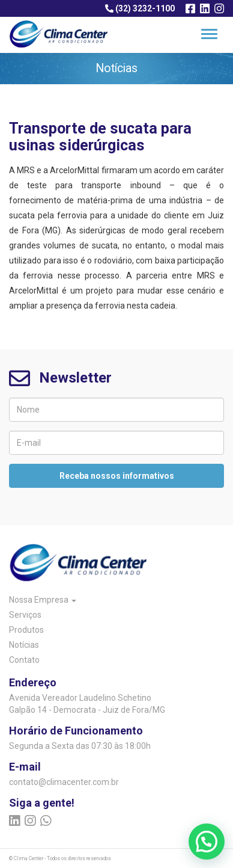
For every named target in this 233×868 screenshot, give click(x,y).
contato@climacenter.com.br (64, 782)
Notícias (24, 645)
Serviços (25, 615)
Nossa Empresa (43, 600)
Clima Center (29, 858)
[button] (207, 842)
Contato (24, 660)
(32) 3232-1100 (140, 8)
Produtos (26, 630)
